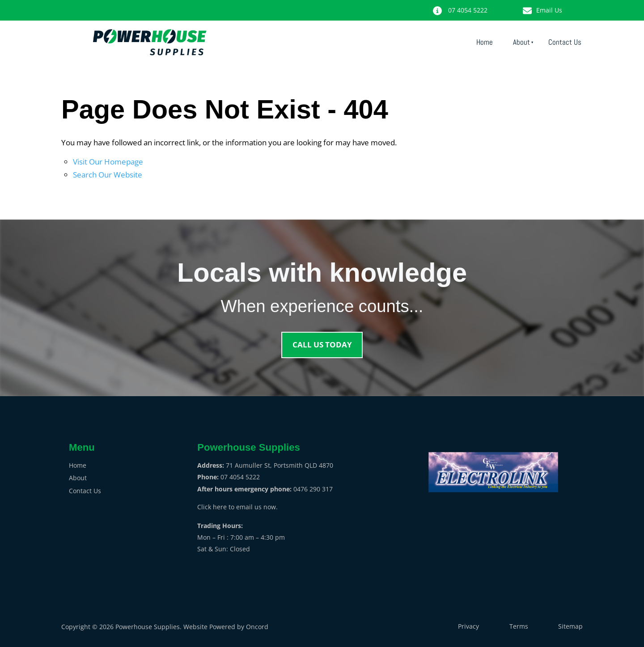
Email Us (568, 6)
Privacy (468, 626)
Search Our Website (108, 175)
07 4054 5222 (476, 6)
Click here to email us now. (237, 507)
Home (485, 42)
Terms (519, 626)
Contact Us (565, 42)
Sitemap (570, 626)
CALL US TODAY (322, 337)
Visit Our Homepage (108, 162)
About (521, 42)
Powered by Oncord (239, 627)
